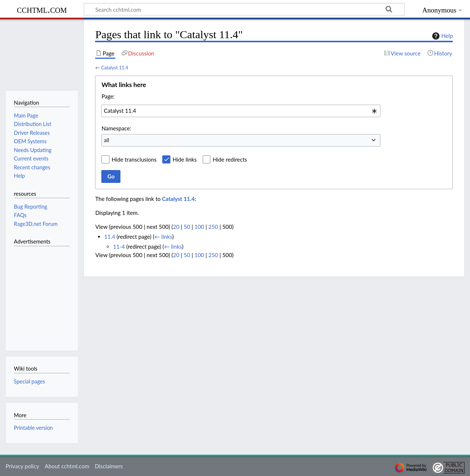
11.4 (110, 237)
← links (163, 237)
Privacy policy (22, 466)
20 (176, 227)
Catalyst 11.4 (115, 68)
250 (213, 227)
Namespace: (116, 128)
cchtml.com (42, 9)
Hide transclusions (134, 159)
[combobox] (241, 111)
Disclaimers (109, 466)
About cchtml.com (67, 466)
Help (442, 36)
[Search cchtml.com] (244, 9)
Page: (108, 96)
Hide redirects (230, 159)
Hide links (185, 159)
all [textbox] (107, 140)
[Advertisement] (36, 294)
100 (199, 227)
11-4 (119, 246)
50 (187, 227)
